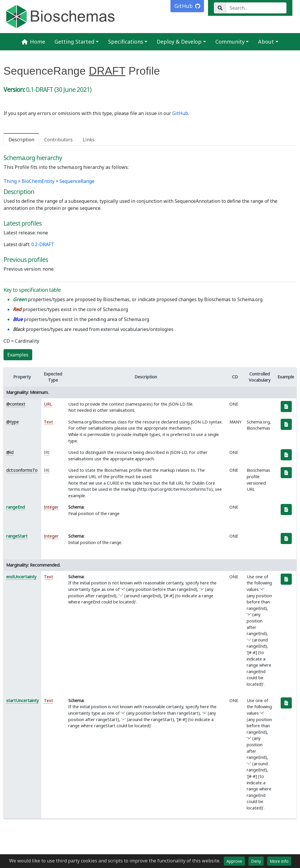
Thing (10, 181)
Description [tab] (21, 140)
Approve (234, 861)
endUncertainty (21, 577)
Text (48, 422)
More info (279, 861)
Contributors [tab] (58, 140)
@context (16, 404)
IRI (47, 452)
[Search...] (256, 8)
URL (48, 404)
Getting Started (74, 42)
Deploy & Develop (179, 42)
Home (33, 42)
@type (12, 422)
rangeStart (17, 536)
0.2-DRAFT (43, 244)
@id (10, 452)
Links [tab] (89, 140)
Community (230, 42)
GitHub (180, 113)
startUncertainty (22, 700)
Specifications (126, 42)
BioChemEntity (38, 181)
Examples (18, 355)
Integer (51, 507)
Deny (256, 861)
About (266, 42)
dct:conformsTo (22, 470)
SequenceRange (77, 181)
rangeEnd (16, 507)
